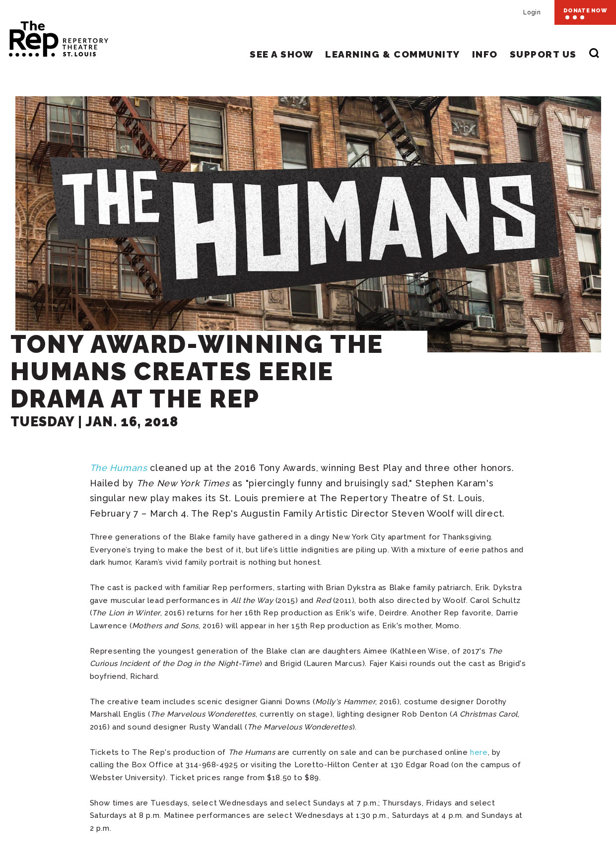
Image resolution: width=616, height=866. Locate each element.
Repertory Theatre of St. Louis (50, 36)
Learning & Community (392, 54)
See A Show (281, 54)
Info (485, 54)
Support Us (543, 54)
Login (532, 12)
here (479, 752)
